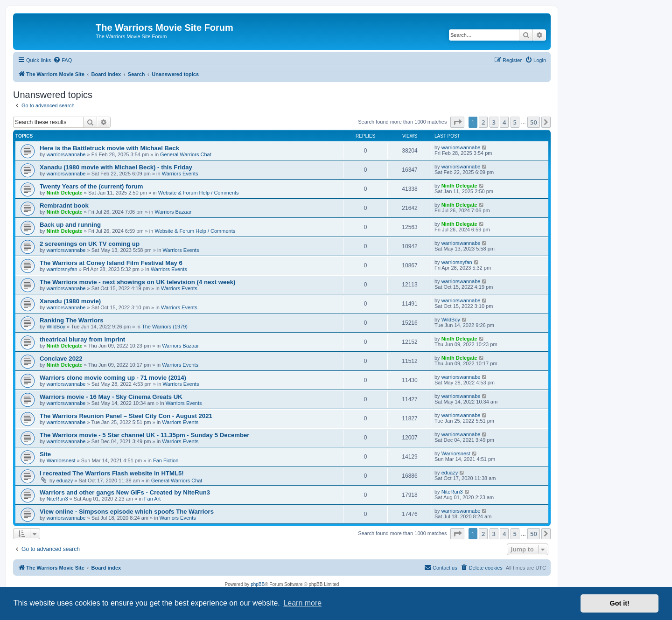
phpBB (258, 584)
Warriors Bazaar (173, 212)
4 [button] (504, 122)
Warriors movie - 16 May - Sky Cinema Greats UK (111, 397)
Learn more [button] (302, 603)
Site (45, 454)
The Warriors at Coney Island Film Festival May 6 (111, 263)
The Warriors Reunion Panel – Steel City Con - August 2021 (126, 416)
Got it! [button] (620, 603)
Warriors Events (180, 174)
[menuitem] (63, 60)
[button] (457, 122)
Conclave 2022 (61, 359)
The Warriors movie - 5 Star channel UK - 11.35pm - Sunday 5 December (145, 435)
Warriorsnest (61, 460)
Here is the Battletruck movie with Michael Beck (109, 148)
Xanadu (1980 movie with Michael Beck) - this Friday (116, 167)
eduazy (65, 481)
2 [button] (483, 122)
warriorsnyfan (62, 269)
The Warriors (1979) (165, 327)
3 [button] (494, 122)
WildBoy (56, 327)
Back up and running (70, 225)
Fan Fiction (166, 460)
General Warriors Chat (186, 154)
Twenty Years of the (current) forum (91, 186)
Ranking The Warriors (72, 320)
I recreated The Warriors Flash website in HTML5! (112, 473)
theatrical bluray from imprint (82, 339)
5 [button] (515, 122)
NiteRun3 (57, 499)
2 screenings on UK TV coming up (90, 244)
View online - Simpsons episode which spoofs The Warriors (127, 512)
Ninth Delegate (65, 193)
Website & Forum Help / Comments (199, 193)
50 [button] (534, 122)
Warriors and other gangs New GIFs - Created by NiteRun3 (125, 492)
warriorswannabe (66, 154)
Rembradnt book (64, 206)
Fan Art (152, 499)
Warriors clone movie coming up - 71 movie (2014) (113, 378)
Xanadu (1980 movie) (70, 301)
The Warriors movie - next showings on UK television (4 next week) (137, 282)
